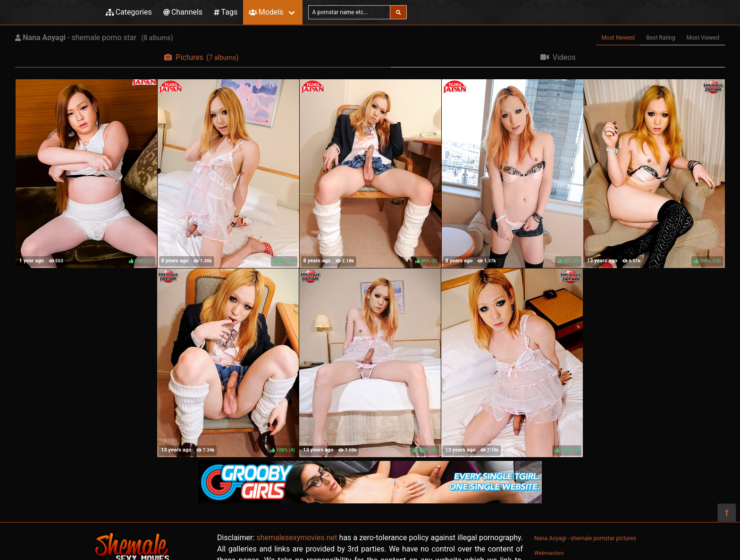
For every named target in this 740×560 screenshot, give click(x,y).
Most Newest (618, 38)
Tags (226, 12)
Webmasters (549, 553)
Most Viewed (703, 38)
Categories (129, 12)
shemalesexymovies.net (297, 538)
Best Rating (660, 38)
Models (266, 12)
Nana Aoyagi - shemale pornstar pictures (585, 538)
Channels (183, 12)
